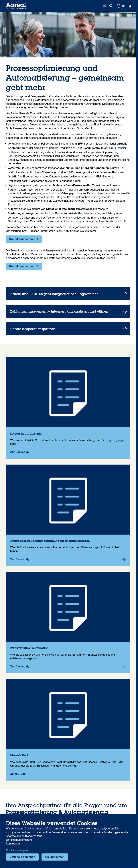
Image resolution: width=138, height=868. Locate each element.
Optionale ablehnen (22, 857)
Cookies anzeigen (17, 850)
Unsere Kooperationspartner (68, 329)
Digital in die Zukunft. (68, 408)
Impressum (13, 843)
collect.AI (79, 217)
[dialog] (69, 841)
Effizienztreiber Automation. (68, 623)
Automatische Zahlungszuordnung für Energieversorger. (68, 515)
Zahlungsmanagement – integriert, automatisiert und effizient (68, 311)
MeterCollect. (68, 730)
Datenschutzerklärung (19, 840)
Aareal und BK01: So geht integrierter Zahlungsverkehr (68, 294)
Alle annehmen (55, 857)
